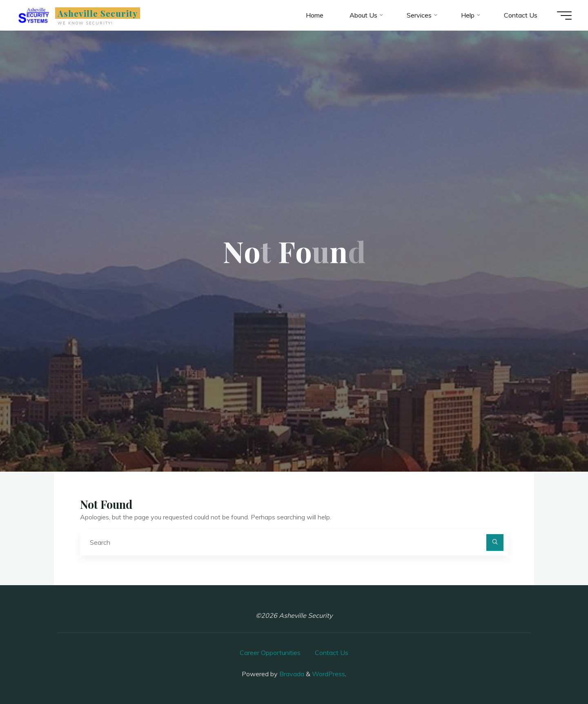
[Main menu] (564, 16)
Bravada (291, 674)
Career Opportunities (270, 653)
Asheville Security (98, 13)
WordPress (329, 674)
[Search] (495, 543)
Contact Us (332, 653)
